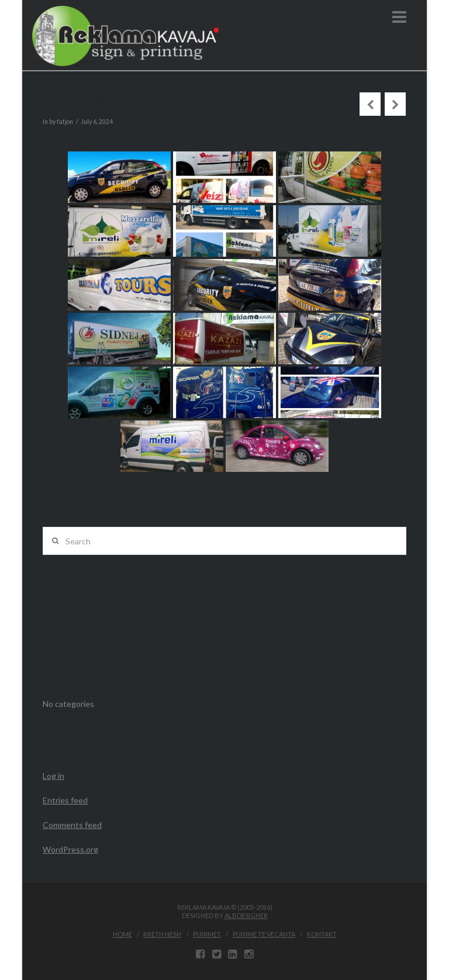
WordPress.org (70, 849)
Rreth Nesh (162, 934)
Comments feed (72, 825)
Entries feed (65, 800)
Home (122, 934)
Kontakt (322, 934)
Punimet (207, 934)
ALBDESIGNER (246, 915)
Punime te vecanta (264, 934)
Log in (53, 776)
